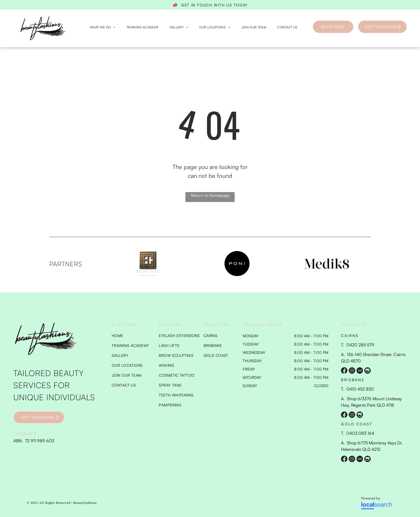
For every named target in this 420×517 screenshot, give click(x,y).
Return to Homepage (210, 195)
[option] (148, 264)
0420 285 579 (360, 345)
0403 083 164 (360, 433)
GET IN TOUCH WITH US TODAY (214, 5)
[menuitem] (103, 27)
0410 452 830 (360, 389)
